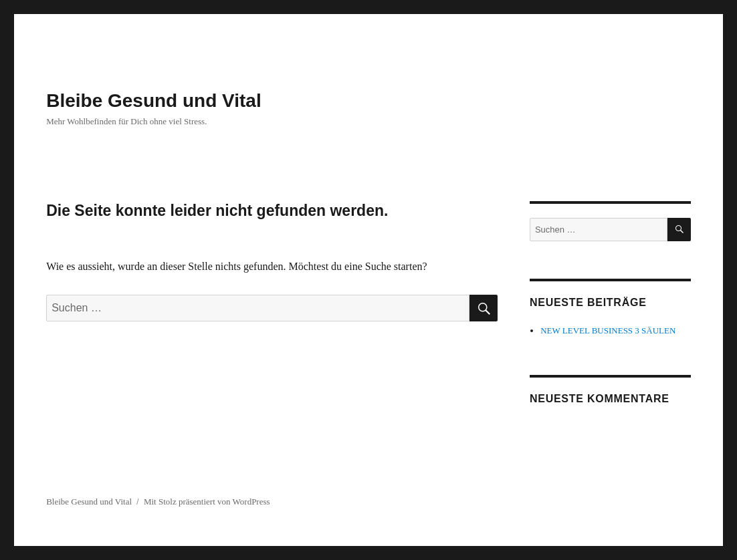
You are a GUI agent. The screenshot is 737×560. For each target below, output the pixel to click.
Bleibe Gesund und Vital (154, 101)
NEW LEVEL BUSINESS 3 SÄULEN (608, 330)
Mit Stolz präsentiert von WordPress (207, 502)
